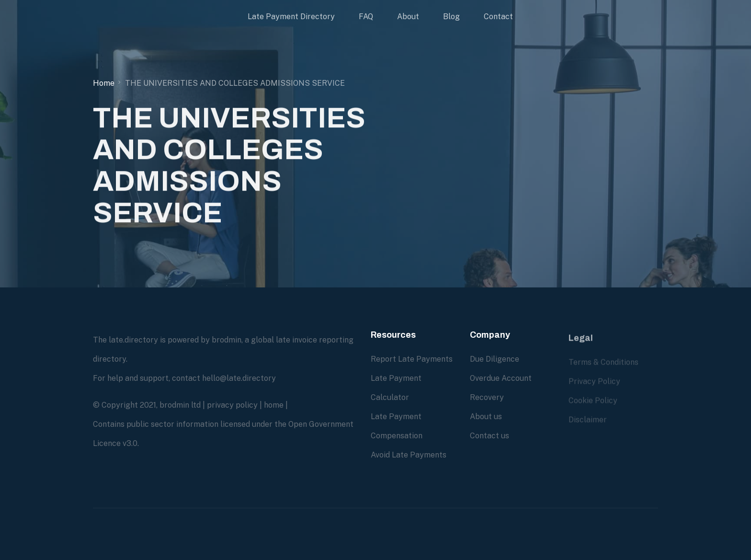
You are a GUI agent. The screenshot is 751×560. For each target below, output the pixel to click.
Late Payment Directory (291, 17)
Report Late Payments (412, 359)
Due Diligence (495, 359)
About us (486, 417)
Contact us (489, 436)
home (274, 405)
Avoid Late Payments (409, 455)
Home (104, 83)
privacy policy (232, 405)
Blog (451, 17)
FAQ (366, 17)
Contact (498, 17)
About (408, 17)
